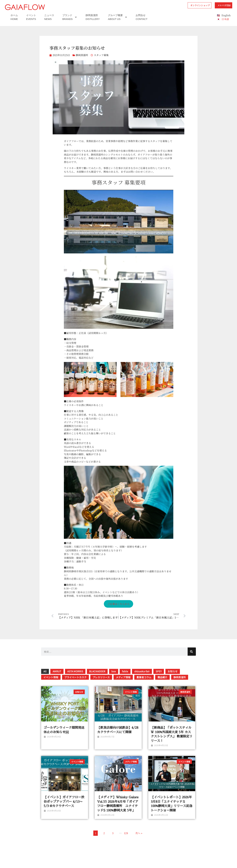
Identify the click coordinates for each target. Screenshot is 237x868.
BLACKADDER (97, 671)
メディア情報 (123, 677)
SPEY (159, 671)
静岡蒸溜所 (82, 55)
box (114, 671)
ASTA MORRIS (75, 671)
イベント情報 (51, 677)
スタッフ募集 (101, 55)
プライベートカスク (75, 677)
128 (126, 833)
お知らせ (173, 671)
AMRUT (57, 671)
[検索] (192, 652)
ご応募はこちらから (119, 604)
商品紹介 (162, 677)
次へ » (139, 833)
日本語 (225, 19)
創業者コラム (144, 677)
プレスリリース (101, 677)
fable (125, 671)
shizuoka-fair (142, 671)
